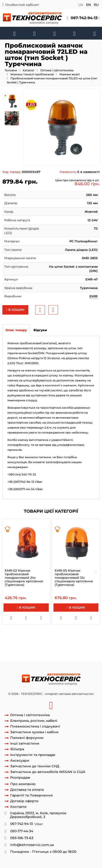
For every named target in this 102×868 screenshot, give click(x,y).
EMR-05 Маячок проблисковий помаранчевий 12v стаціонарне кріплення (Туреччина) (74, 578)
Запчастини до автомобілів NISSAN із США (48, 772)
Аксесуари (20, 761)
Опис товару (16, 330)
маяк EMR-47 (70, 648)
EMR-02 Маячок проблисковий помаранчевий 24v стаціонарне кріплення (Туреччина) (24, 578)
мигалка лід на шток (19, 639)
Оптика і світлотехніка (57, 70)
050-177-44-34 (22, 831)
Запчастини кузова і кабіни (34, 732)
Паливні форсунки (27, 738)
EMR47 (53, 648)
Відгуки (40, 330)
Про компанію (23, 784)
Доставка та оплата (27, 790)
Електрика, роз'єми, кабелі (34, 721)
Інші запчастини (25, 744)
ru (96, 5)
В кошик (15, 310)
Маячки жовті (70, 74)
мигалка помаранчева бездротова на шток (50, 652)
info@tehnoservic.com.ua (32, 845)
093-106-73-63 (22, 838)
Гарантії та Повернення (32, 795)
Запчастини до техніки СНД (35, 766)
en (88, 5)
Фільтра (17, 749)
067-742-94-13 (84, 18)
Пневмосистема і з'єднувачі (35, 726)
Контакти (18, 807)
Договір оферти (24, 801)
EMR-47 (40, 648)
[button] (83, 18)
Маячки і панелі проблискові (32, 74)
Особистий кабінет (22, 5)
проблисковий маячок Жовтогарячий (48, 656)
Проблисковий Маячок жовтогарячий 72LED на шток (53, 634)
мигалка (9, 656)
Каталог (29, 70)
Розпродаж (20, 778)
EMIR (94, 296)
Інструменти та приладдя (33, 755)
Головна (11, 70)
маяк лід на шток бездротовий (27, 643)
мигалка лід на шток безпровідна (63, 639)
